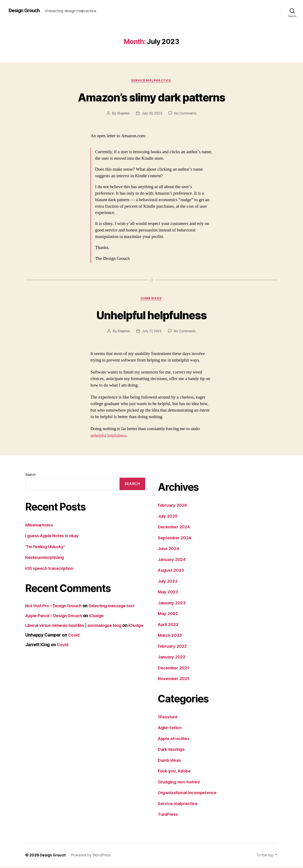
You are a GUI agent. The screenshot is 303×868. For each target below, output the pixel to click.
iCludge (101, 616)
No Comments (186, 114)
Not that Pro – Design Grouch (55, 607)
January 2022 (172, 658)
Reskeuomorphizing (46, 558)
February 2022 (173, 647)
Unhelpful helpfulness (151, 316)
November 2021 (175, 680)
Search (30, 476)
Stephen (123, 114)
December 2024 (175, 528)
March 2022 (170, 636)
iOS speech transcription (51, 569)
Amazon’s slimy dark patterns (152, 97)
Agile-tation (170, 729)
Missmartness (40, 526)
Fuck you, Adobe (175, 772)
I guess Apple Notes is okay (54, 537)
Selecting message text (115, 607)
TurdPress (169, 815)
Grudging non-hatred (180, 783)
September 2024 (176, 539)
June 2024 (169, 550)
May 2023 (168, 593)
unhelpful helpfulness (110, 436)
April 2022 (169, 625)
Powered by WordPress (92, 856)
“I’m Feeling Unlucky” (47, 548)
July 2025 (168, 517)
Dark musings (172, 750)
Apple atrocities (175, 740)
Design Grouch (25, 11)
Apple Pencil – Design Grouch (55, 616)
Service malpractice (151, 81)
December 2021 (175, 669)
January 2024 (172, 560)
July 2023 (168, 582)
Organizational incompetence (189, 794)
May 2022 (168, 615)
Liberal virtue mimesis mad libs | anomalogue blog (77, 626)
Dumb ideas (152, 299)
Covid (74, 641)
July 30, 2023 (152, 114)
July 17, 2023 (152, 332)
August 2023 (172, 571)
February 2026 (173, 506)
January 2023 (172, 604)
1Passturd (168, 718)
